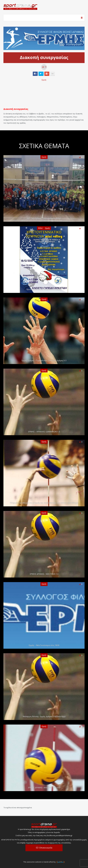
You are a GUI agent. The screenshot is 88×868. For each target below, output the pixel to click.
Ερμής (44, 80)
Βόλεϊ (40, 228)
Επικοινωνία (46, 848)
